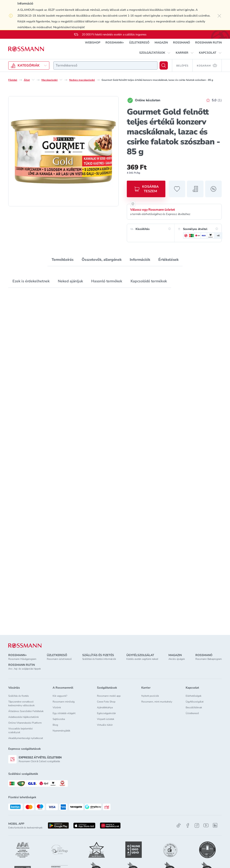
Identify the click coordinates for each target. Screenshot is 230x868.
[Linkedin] (215, 825)
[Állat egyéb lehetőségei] (33, 80)
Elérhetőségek (194, 696)
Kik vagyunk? (60, 696)
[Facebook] (188, 825)
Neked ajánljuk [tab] (70, 281)
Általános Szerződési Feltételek (26, 711)
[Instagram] (197, 825)
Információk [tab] (140, 260)
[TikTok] (179, 825)
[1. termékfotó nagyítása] (63, 151)
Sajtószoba (59, 719)
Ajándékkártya (105, 707)
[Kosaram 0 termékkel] (207, 65)
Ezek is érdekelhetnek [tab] (31, 281)
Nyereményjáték (61, 731)
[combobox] (105, 65)
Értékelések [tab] (168, 260)
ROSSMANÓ (182, 43)
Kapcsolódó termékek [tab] (149, 281)
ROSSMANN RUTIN (208, 43)
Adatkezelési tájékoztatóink (24, 717)
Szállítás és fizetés (19, 696)
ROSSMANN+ (115, 43)
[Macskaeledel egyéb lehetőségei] (61, 80)
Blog (55, 725)
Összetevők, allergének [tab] (102, 260)
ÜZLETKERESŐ (139, 43)
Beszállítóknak (194, 707)
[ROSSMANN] (25, 646)
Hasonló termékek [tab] (107, 281)
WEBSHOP (93, 43)
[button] (155, 53)
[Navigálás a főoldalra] (26, 49)
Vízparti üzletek (106, 719)
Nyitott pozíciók (150, 696)
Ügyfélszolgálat (195, 702)
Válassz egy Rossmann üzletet (153, 210)
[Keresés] (164, 65)
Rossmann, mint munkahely (157, 702)
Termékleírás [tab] (63, 260)
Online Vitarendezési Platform (25, 723)
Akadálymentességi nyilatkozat (26, 738)
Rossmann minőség (64, 702)
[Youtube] (206, 825)
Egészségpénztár (106, 713)
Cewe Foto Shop (106, 702)
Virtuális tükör (105, 725)
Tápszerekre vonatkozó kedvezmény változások (21, 704)
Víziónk (57, 707)
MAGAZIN (161, 43)
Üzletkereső (192, 713)
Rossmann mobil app (109, 696)
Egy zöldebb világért (64, 713)
